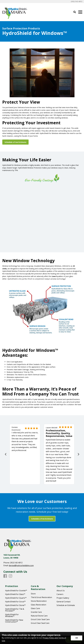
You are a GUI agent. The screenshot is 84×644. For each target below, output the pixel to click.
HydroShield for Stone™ (15, 605)
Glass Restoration (38, 605)
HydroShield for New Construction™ (14, 621)
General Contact (64, 602)
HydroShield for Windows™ (12, 615)
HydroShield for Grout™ (15, 602)
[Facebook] (5, 576)
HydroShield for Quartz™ (16, 598)
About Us (61, 591)
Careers (60, 594)
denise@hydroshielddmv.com (21, 565)
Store (33, 594)
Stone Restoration (39, 601)
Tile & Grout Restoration (41, 597)
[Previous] (6, 454)
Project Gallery (63, 598)
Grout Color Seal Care (40, 619)
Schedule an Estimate (66, 605)
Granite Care (36, 612)
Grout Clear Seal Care (40, 623)
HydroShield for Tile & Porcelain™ (15, 610)
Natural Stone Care (39, 616)
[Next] (78, 454)
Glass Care (35, 608)
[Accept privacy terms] (77, 638)
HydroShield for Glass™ (15, 594)
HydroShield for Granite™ (16, 591)
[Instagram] (10, 576)
